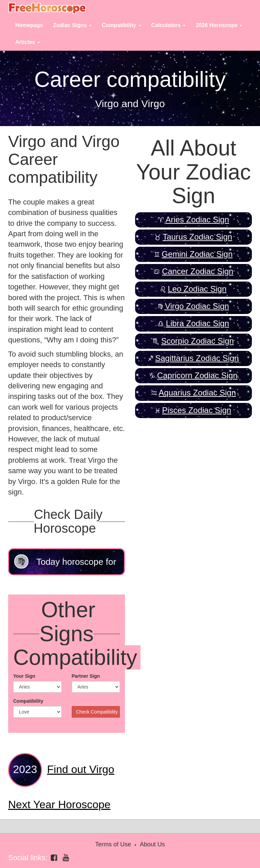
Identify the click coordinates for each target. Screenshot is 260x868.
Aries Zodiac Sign (197, 220)
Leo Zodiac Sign (197, 289)
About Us (152, 844)
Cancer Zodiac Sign (198, 271)
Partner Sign (86, 676)
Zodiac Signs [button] (72, 25)
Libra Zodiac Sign (198, 323)
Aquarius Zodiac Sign (197, 393)
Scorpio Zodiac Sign (198, 341)
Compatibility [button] (122, 25)
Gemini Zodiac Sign (197, 254)
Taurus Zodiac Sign (197, 237)
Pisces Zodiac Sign (197, 410)
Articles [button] (28, 42)
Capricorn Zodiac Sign (197, 375)
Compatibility (28, 701)
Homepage (29, 25)
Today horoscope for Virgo (65, 565)
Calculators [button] (169, 25)
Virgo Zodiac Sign (197, 306)
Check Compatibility (97, 712)
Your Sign (24, 676)
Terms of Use (113, 844)
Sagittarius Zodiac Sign (197, 358)
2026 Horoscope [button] (219, 25)
